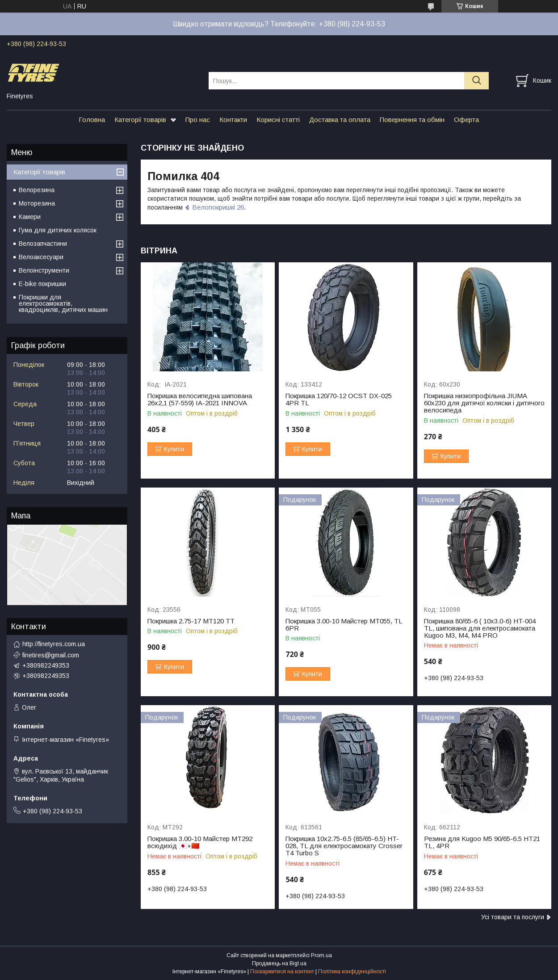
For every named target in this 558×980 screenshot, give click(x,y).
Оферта (466, 120)
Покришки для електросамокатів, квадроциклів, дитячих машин (63, 303)
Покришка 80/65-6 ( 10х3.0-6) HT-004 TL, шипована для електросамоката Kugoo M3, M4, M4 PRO (480, 628)
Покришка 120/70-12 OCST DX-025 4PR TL (339, 400)
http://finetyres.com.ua (54, 644)
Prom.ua (321, 955)
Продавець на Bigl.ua (279, 963)
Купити (174, 449)
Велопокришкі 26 (218, 207)
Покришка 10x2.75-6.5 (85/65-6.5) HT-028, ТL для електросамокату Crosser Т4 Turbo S (344, 846)
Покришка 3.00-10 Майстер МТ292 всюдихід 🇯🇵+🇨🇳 (200, 842)
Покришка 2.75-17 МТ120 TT (191, 621)
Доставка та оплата (340, 120)
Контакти (233, 120)
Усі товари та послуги (513, 917)
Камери (30, 217)
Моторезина (37, 203)
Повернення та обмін (412, 120)
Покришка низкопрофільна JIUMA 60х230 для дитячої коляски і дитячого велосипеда (484, 403)
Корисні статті (278, 120)
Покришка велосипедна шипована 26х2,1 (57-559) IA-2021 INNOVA (200, 400)
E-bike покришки (42, 284)
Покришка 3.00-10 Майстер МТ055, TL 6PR (344, 625)
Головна (92, 120)
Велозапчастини (43, 244)
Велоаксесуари (41, 257)
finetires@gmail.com (51, 655)
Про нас (198, 120)
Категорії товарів (140, 120)
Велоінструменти (44, 270)
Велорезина (37, 190)
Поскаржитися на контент (282, 972)
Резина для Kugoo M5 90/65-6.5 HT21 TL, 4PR (482, 842)
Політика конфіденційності (352, 972)
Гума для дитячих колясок (58, 230)
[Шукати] (476, 81)
